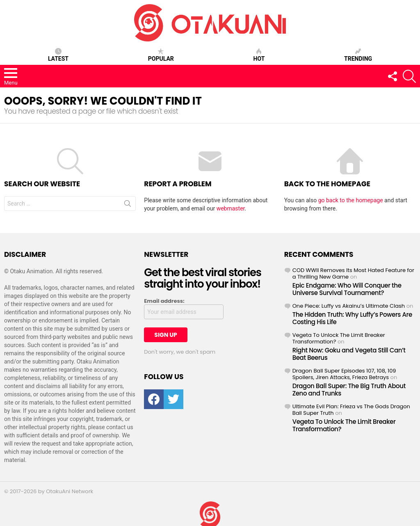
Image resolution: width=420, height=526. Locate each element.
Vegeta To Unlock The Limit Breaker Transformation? (339, 338)
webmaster (231, 208)
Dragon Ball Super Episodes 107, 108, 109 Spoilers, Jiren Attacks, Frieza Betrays (344, 374)
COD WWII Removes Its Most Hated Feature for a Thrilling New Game (353, 273)
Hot (259, 55)
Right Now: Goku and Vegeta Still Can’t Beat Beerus (349, 354)
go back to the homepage (351, 200)
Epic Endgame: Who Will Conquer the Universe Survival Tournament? (347, 289)
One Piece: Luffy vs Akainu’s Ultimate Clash (349, 306)
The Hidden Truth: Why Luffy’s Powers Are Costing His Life (352, 318)
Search (128, 205)
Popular (161, 55)
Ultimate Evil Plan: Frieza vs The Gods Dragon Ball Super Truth (351, 410)
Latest (58, 55)
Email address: (164, 301)
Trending (358, 55)
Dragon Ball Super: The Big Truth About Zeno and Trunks (349, 390)
